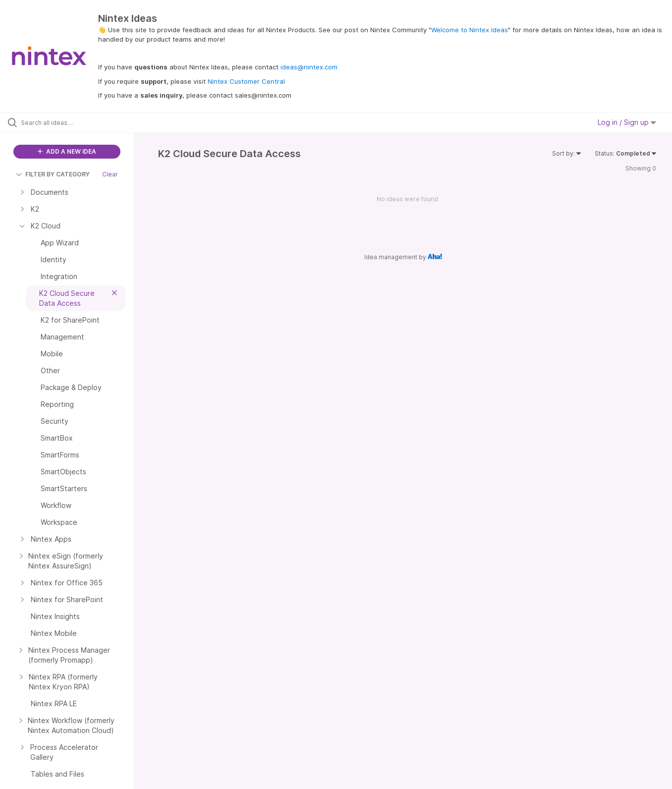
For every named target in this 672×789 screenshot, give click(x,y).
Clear (110, 174)
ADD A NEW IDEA (67, 151)
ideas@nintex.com (309, 67)
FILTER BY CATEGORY (53, 174)
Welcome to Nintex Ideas (470, 30)
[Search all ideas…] (80, 122)
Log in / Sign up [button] (627, 122)
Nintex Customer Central (246, 81)
